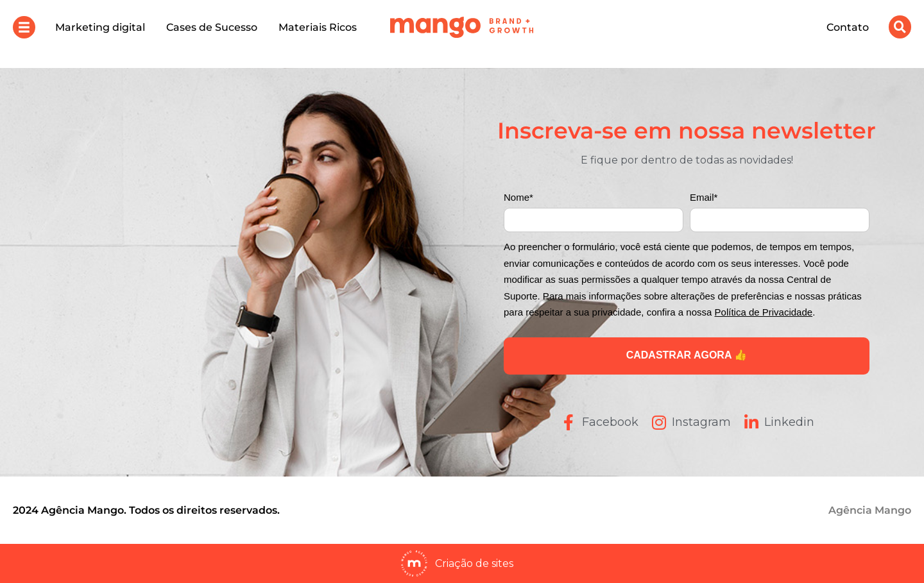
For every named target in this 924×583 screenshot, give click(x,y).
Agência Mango (870, 510)
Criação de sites (474, 563)
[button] (24, 27)
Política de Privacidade (764, 312)
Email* (704, 197)
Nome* (518, 197)
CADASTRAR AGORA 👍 (687, 355)
